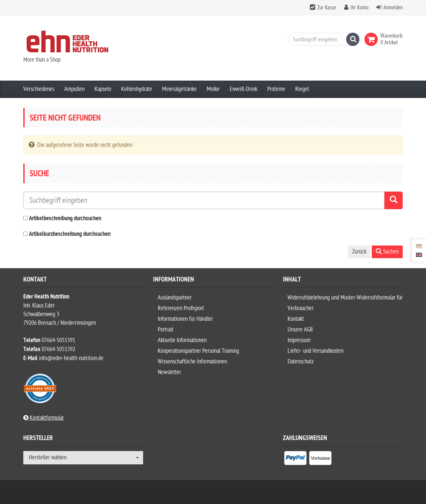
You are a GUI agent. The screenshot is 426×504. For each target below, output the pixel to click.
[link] (372, 39)
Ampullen (74, 89)
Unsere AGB (300, 330)
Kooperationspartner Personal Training (198, 351)
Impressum (299, 340)
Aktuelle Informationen (182, 340)
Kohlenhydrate (137, 89)
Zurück (359, 252)
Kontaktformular (44, 418)
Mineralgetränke (179, 89)
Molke (213, 89)
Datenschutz (301, 362)
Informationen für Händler (185, 319)
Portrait (166, 330)
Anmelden (393, 8)
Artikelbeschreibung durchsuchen (65, 219)
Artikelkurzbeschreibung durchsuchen (70, 234)
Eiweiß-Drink (243, 89)
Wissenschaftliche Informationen (192, 362)
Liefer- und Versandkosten (316, 351)
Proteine (276, 89)
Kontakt (296, 319)
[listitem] (295, 459)
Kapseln (103, 89)
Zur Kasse (327, 8)
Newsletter (169, 372)
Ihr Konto (359, 8)
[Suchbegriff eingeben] (322, 39)
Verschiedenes (39, 89)
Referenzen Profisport (181, 308)
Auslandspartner (175, 298)
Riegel (302, 89)
